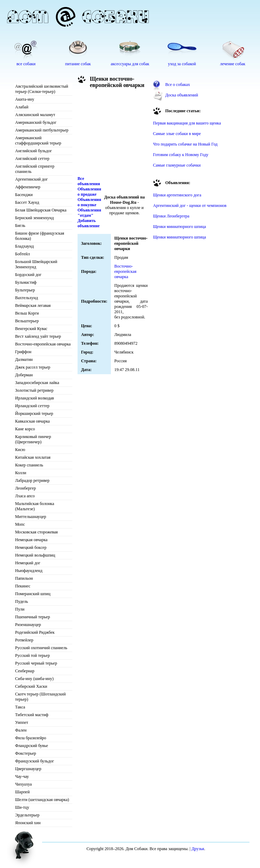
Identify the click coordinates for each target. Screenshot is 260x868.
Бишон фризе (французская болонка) (40, 236)
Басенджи (24, 195)
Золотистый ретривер (34, 390)
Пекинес (23, 586)
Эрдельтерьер (27, 815)
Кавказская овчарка (32, 421)
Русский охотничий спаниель (41, 648)
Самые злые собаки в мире (177, 134)
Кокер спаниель (29, 465)
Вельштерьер (27, 321)
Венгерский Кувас (31, 329)
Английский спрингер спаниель (35, 169)
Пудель (22, 601)
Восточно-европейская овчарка (43, 344)
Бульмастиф (26, 282)
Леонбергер (25, 488)
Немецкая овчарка (31, 540)
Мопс (20, 524)
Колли (21, 473)
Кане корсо (25, 429)
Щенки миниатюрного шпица (179, 227)
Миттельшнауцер (31, 517)
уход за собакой (182, 64)
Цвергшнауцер (28, 769)
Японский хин (28, 823)
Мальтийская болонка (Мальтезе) (35, 506)
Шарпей (22, 792)
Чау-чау (22, 776)
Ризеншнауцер (28, 625)
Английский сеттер (32, 159)
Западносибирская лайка (37, 383)
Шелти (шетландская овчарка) (42, 800)
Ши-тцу (22, 807)
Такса (20, 707)
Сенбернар (25, 671)
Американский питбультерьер (42, 130)
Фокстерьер (26, 753)
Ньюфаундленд (29, 571)
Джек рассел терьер (33, 367)
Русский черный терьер (36, 663)
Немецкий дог (28, 563)
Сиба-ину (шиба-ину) (34, 679)
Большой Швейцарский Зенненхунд (36, 264)
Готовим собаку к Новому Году (181, 155)
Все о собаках (178, 85)
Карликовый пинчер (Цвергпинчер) (33, 439)
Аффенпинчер (28, 187)
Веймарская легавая (33, 305)
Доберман (24, 375)
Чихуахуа (24, 784)
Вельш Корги (27, 313)
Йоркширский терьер (34, 413)
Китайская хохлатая (33, 457)
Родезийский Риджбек (35, 632)
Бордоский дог (28, 275)
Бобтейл (22, 254)
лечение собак (233, 64)
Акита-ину (25, 99)
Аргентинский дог (31, 179)
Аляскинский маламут (35, 115)
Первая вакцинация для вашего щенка (187, 123)
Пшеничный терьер (32, 617)
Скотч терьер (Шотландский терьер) (40, 697)
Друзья (198, 849)
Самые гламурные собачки (177, 165)
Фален (21, 730)
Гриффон (23, 352)
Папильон (24, 578)
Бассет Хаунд (27, 202)
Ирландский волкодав (35, 398)
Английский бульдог (34, 151)
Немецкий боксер (31, 547)
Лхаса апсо (25, 496)
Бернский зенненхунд (34, 218)
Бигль (20, 226)
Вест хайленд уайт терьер (38, 336)
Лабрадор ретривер (32, 480)
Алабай (22, 107)
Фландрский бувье (32, 746)
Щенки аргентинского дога (177, 195)
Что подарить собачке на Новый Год (185, 144)
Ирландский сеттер (32, 406)
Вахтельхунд (26, 298)
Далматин (24, 359)
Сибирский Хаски (31, 686)
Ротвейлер (24, 640)
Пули (20, 609)
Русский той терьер (32, 655)
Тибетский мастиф (32, 715)
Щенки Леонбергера (171, 216)
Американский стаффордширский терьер (38, 140)
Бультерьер (25, 290)
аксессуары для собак (130, 64)
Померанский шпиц (33, 594)
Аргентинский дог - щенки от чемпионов (190, 206)
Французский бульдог (35, 761)
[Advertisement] (113, 134)
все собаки (26, 64)
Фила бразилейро (31, 738)
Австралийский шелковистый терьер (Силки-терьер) (42, 89)
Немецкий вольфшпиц (35, 555)
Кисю (20, 450)
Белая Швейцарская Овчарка (41, 210)
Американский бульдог (36, 122)
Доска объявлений (182, 95)
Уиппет (22, 722)
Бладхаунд (24, 246)
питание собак (78, 64)
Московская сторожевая (36, 532)
